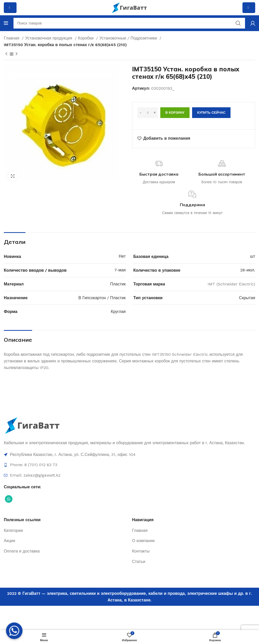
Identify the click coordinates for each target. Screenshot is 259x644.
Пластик (118, 284)
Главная (12, 38)
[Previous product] (6, 54)
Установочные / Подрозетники (129, 38)
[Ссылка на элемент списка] (129, 455)
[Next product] (17, 54)
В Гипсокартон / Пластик (102, 298)
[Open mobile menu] (6, 23)
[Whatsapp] (14, 631)
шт (253, 256)
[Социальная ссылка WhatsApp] (9, 499)
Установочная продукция (49, 38)
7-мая (120, 270)
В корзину (175, 113)
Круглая (118, 312)
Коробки (87, 38)
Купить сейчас (211, 113)
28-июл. (248, 270)
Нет (122, 256)
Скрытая (247, 298)
